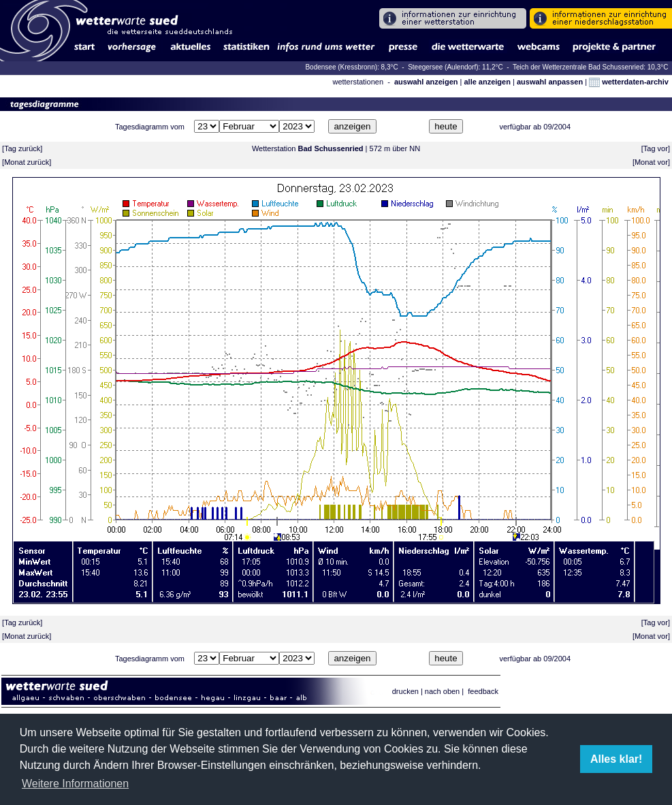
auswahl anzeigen (426, 82)
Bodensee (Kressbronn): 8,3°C (352, 67)
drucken (405, 691)
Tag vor (656, 148)
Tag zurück (22, 148)
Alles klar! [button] (616, 759)
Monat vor (651, 162)
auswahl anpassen (550, 82)
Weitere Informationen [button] (75, 784)
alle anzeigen (487, 82)
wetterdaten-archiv (629, 82)
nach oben (442, 691)
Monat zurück (27, 162)
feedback (483, 691)
